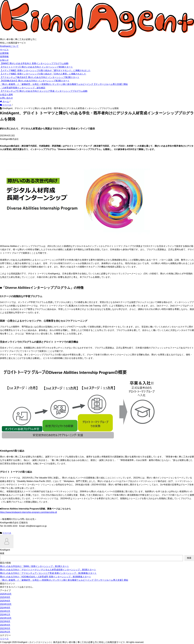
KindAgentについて (9, 46)
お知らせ (4, 60)
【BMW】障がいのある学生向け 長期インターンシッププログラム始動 (34, 63)
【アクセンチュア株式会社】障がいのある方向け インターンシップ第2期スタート (40, 77)
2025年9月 (5, 597)
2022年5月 (5, 628)
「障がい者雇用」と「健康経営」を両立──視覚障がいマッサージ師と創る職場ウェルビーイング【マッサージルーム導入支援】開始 (64, 580)
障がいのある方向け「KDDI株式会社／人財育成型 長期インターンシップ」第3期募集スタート (46, 577)
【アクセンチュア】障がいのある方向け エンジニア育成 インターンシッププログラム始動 (44, 91)
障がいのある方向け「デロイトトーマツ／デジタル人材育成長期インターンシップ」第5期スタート (48, 570)
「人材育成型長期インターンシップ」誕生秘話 (23, 88)
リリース (7, 533)
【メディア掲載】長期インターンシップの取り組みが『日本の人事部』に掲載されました (43, 74)
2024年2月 (5, 611)
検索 (2, 553)
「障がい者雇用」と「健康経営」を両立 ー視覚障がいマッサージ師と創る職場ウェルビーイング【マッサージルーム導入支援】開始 (64, 84)
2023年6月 (5, 621)
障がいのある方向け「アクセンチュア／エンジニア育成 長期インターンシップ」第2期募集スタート (48, 573)
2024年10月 (6, 604)
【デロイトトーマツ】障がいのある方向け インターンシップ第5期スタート (36, 67)
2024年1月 (5, 615)
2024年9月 (5, 608)
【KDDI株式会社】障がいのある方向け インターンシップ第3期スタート (35, 81)
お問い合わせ (6, 98)
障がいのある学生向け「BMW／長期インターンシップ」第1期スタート (34, 566)
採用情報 (4, 57)
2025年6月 (5, 601)
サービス (4, 50)
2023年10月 (6, 618)
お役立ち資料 (6, 95)
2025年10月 (6, 594)
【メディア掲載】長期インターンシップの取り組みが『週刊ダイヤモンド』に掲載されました (45, 70)
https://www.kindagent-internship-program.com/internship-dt (28, 512)
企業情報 (4, 53)
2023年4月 (5, 625)
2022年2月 (5, 632)
